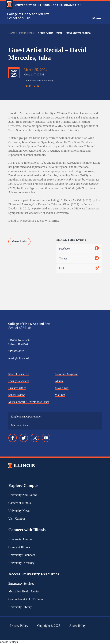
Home (12, 33)
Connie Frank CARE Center (26, 599)
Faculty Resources (19, 381)
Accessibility (77, 626)
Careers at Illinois (20, 503)
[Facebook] (13, 438)
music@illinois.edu (19, 358)
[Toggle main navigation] (98, 18)
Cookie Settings (9, 642)
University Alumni (20, 539)
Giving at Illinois (19, 547)
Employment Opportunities (26, 417)
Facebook (79, 249)
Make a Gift (62, 388)
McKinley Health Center (24, 591)
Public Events (27, 33)
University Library (20, 607)
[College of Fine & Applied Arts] (42, 14)
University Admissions (23, 495)
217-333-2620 (16, 351)
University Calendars (22, 555)
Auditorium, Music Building (38, 80)
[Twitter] (24, 438)
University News (19, 511)
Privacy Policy (19, 626)
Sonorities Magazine (67, 374)
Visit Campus (17, 519)
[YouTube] (46, 438)
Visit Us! (60, 395)
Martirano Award (21, 425)
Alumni (59, 381)
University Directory (21, 563)
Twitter (79, 259)
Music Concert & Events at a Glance (29, 402)
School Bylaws (17, 395)
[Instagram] (35, 438)
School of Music (19, 18)
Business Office (17, 388)
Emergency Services (21, 584)
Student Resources (19, 374)
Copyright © (49, 626)
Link (79, 269)
